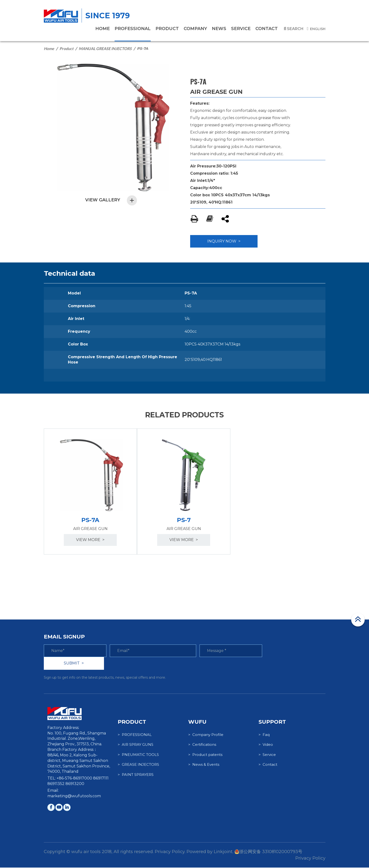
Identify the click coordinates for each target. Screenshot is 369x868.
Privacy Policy (310, 859)
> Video (266, 745)
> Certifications (202, 745)
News (219, 29)
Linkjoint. (223, 852)
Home (49, 48)
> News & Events (204, 765)
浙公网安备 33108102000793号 (268, 852)
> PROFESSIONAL (135, 735)
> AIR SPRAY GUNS (136, 745)
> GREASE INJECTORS (138, 765)
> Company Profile (206, 735)
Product (66, 48)
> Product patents (205, 755)
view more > (91, 540)
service (241, 29)
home (103, 29)
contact (267, 29)
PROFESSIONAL (133, 29)
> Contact (268, 765)
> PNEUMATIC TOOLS (138, 755)
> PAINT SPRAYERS (136, 775)
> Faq (264, 735)
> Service (267, 755)
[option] (91, 492)
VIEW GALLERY (111, 200)
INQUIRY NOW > (224, 241)
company (195, 29)
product (167, 29)
